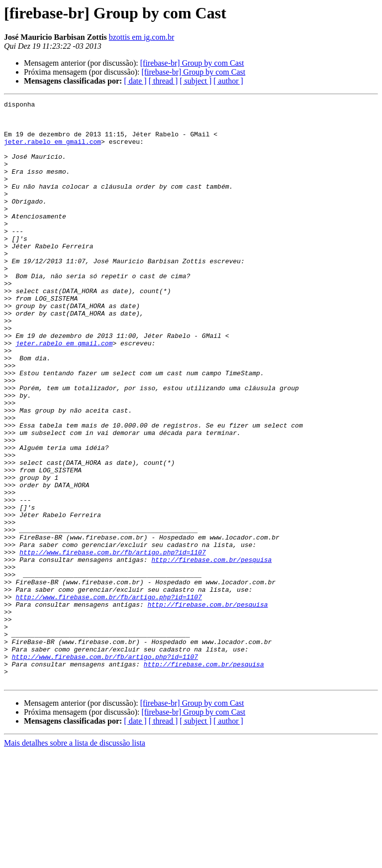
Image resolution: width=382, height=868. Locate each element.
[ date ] (135, 81)
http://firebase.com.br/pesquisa (211, 652)
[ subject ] (195, 81)
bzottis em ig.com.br (142, 37)
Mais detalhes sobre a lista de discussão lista (75, 859)
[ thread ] (163, 81)
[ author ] (228, 81)
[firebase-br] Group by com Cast (192, 63)
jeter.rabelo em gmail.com (52, 150)
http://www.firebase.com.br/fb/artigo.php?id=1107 (112, 643)
